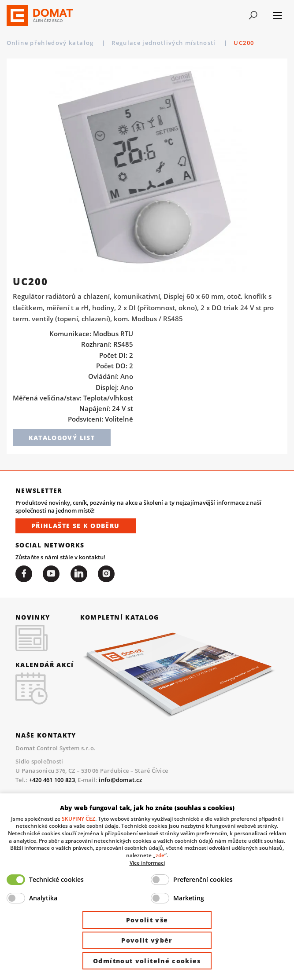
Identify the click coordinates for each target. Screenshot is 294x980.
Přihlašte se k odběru (76, 526)
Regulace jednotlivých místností (165, 43)
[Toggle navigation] (253, 15)
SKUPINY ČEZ (78, 819)
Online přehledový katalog (51, 43)
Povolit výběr (147, 940)
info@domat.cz (120, 780)
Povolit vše (147, 920)
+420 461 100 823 (52, 780)
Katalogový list (62, 438)
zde (160, 855)
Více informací (147, 863)
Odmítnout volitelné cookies (147, 961)
